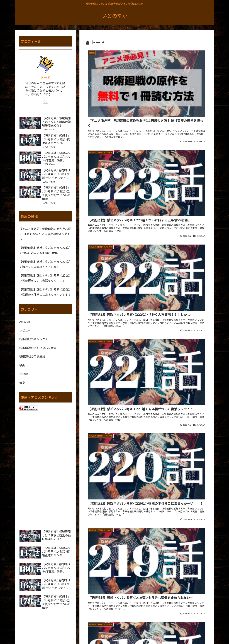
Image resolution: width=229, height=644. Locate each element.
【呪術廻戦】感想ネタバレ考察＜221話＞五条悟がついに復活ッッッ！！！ (45, 278)
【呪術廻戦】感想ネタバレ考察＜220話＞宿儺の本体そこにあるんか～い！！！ (45, 292)
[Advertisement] (147, 440)
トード (45, 78)
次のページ (147, 476)
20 (156, 489)
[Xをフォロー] (45, 101)
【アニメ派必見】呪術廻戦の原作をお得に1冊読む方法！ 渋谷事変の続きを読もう (45, 234)
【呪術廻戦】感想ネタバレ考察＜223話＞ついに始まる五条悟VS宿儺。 (45, 250)
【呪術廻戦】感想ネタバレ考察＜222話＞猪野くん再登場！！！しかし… (45, 264)
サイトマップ (148, 633)
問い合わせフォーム (199, 633)
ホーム (133, 633)
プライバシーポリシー (172, 633)
